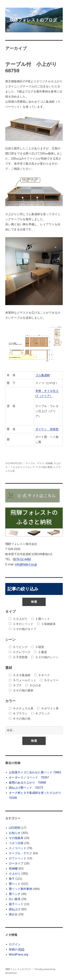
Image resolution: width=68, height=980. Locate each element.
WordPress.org (18, 954)
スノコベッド (18, 848)
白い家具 (15, 899)
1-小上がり (17, 467)
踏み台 (13, 914)
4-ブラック (41, 714)
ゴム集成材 (43, 375)
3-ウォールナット (23, 680)
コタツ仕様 (16, 843)
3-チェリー (49, 680)
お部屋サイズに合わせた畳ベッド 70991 (35, 772)
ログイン (15, 944)
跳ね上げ (15, 909)
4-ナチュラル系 (21, 708)
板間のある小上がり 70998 (27, 783)
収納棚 (49, 463)
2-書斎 (41, 652)
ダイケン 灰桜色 (47, 429)
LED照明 (15, 828)
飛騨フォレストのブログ (33, 20)
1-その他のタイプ (23, 629)
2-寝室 (38, 647)
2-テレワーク (20, 652)
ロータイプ (16, 863)
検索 (34, 602)
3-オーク (42, 675)
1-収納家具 (46, 624)
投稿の (17, 949)
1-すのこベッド (21, 624)
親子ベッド (16, 904)
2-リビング (29, 467)
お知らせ (15, 833)
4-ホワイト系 (48, 708)
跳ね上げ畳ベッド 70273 (26, 788)
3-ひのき (33, 685)
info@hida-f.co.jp (26, 564)
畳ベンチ (15, 894)
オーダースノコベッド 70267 (29, 777)
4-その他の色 (20, 719)
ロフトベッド (18, 858)
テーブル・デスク (35, 463)
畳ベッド (15, 884)
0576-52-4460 (22, 559)
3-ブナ (15, 685)
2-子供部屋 (18, 657)
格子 (12, 879)
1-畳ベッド (41, 619)
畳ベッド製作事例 (20, 889)
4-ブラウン (18, 714)
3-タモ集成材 (20, 675)
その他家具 (16, 838)
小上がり (15, 874)
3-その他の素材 (44, 467)
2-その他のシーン (45, 657)
